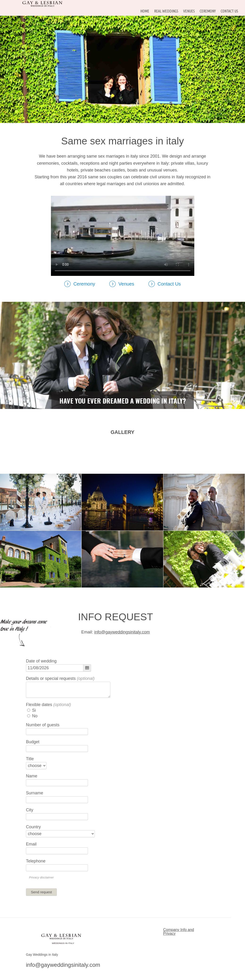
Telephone (36, 861)
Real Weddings (166, 11)
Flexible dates (48, 705)
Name (32, 776)
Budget (33, 742)
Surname (35, 793)
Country (33, 827)
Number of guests (43, 725)
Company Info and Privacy (179, 932)
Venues (189, 11)
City (30, 810)
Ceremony (208, 11)
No (32, 716)
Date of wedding (41, 661)
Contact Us (229, 11)
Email (31, 844)
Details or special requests (60, 678)
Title (30, 759)
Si (31, 710)
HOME (145, 11)
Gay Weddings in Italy (42, 955)
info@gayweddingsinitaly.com (122, 632)
